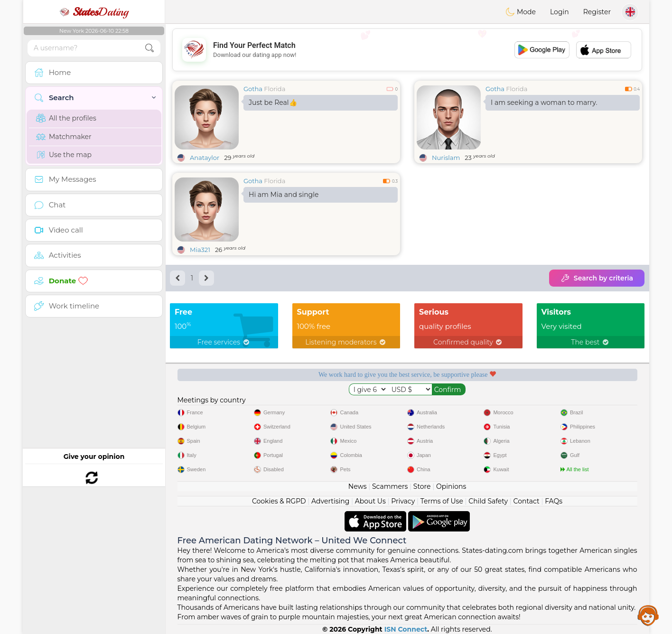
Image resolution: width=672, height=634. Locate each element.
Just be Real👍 (273, 103)
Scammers (390, 486)
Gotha (253, 89)
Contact (527, 501)
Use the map (64, 155)
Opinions (451, 486)
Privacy (403, 501)
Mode (521, 12)
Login (560, 12)
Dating (94, 12)
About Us (370, 501)
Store (422, 486)
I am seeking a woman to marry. (544, 103)
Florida (275, 89)
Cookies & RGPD (279, 501)
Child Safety (488, 501)
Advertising (330, 501)
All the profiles (66, 118)
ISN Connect (406, 629)
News (358, 486)
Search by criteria (597, 278)
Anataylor (205, 158)
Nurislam (446, 158)
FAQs (554, 501)
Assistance (648, 615)
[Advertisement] (407, 50)
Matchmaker (64, 137)
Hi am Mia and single (284, 195)
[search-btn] (149, 48)
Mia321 (200, 250)
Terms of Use (442, 501)
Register (597, 12)
